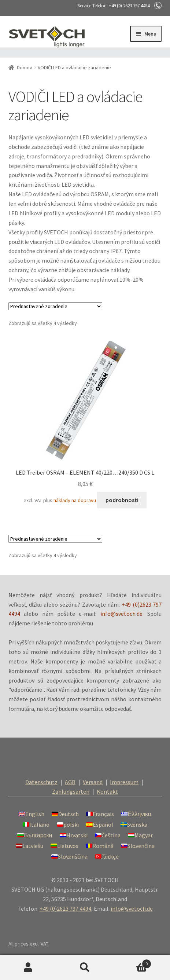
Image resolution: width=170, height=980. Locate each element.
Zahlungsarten (71, 791)
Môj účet (28, 968)
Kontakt (107, 791)
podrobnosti (122, 500)
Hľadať (85, 968)
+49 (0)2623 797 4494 (65, 908)
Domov (25, 67)
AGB (70, 782)
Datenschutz (41, 782)
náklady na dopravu (75, 500)
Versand (93, 782)
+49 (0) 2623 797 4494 (129, 6)
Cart (132, 962)
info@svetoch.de (121, 614)
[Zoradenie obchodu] (55, 306)
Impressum (124, 782)
